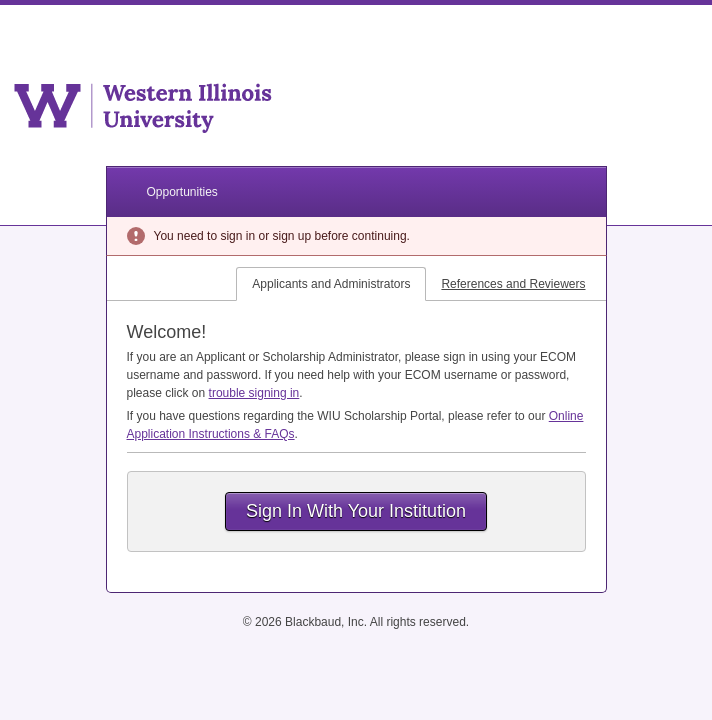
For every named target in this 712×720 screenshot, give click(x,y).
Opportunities (182, 192)
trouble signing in (254, 393)
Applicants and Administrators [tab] (331, 284)
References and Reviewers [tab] (513, 284)
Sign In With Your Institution (356, 511)
